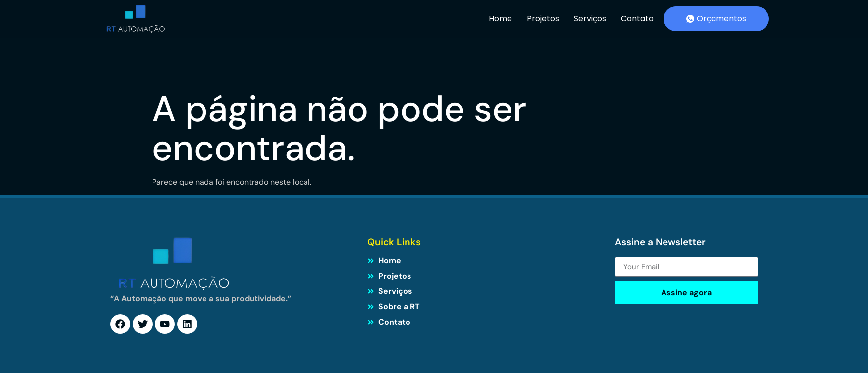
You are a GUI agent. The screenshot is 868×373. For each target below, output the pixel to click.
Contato (637, 19)
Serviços (590, 19)
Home (500, 19)
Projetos (543, 19)
